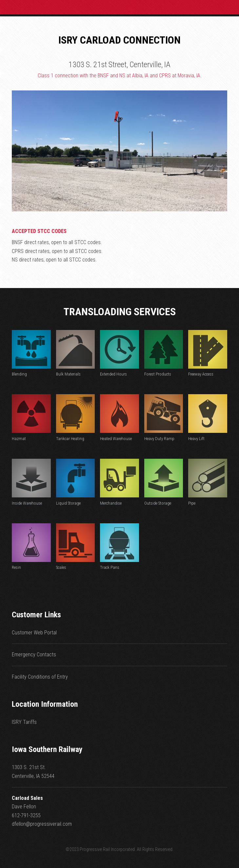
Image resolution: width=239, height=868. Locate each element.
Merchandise (111, 503)
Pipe (192, 503)
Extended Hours (113, 374)
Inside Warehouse (27, 503)
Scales (61, 567)
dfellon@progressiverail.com (42, 824)
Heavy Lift (196, 439)
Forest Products (158, 374)
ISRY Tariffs (24, 722)
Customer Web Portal (34, 633)
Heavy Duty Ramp (159, 439)
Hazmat (19, 439)
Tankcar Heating (70, 439)
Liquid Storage (68, 503)
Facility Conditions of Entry (40, 677)
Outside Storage (158, 503)
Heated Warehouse (116, 439)
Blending (19, 374)
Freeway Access (201, 374)
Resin (16, 567)
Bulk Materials (68, 374)
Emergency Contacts (34, 655)
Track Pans (110, 567)
